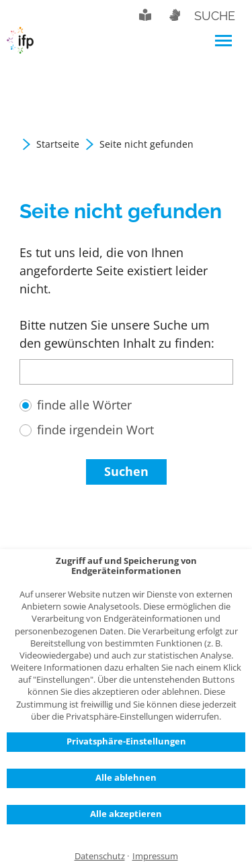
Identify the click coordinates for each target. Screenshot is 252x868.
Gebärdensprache (174, 15)
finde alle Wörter (84, 405)
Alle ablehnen (126, 777)
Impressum (155, 856)
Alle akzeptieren (126, 814)
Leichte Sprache (145, 15)
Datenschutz (100, 856)
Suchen (126, 471)
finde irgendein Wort (95, 430)
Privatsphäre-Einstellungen (126, 741)
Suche (215, 16)
